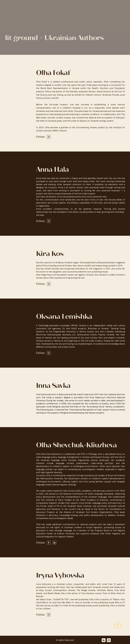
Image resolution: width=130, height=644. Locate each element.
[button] (49, 137)
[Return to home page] (19, 5)
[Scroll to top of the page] (118, 626)
